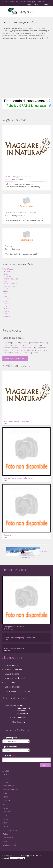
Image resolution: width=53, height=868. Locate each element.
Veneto (5, 281)
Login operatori (33, 5)
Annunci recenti (11, 682)
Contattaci (45, 5)
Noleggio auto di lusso (14, 627)
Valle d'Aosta (8, 269)
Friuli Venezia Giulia (10, 284)
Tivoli (42, 343)
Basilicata (6, 308)
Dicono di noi (22, 713)
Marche (5, 294)
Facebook (3, 863)
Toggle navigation (5, 12)
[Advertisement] (25, 70)
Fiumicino (6, 348)
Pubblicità (21, 722)
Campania (6, 304)
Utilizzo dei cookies (25, 708)
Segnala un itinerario (13, 665)
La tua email (9, 756)
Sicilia (5, 313)
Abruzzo (6, 299)
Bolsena (40, 348)
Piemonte (6, 271)
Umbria (5, 291)
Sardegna (6, 316)
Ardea (26, 353)
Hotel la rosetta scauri (14, 648)
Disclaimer (21, 711)
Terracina (6, 345)
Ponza (15, 343)
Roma (5, 343)
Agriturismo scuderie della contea (20, 213)
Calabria (6, 311)
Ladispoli (29, 350)
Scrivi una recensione (13, 669)
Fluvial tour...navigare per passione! (19, 638)
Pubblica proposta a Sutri (14, 358)
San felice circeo (33, 345)
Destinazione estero (11, 845)
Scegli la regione (11, 738)
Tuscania (36, 353)
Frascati (40, 350)
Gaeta (24, 343)
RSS (20, 863)
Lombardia (7, 276)
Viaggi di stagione (12, 674)
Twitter (15, 863)
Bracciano (18, 345)
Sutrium (9, 246)
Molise (5, 301)
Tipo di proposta (11, 747)
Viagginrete (27, 12)
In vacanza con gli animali (15, 678)
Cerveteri (18, 350)
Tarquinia (6, 353)
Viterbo (33, 343)
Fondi (16, 348)
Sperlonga (6, 350)
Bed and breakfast (12, 687)
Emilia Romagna (9, 286)
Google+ (8, 863)
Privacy (20, 706)
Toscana (6, 289)
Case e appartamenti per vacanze (18, 691)
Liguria (5, 274)
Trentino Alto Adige (10, 279)
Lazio (5, 296)
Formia (17, 353)
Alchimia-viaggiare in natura (18, 176)
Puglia (5, 306)
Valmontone (27, 348)
